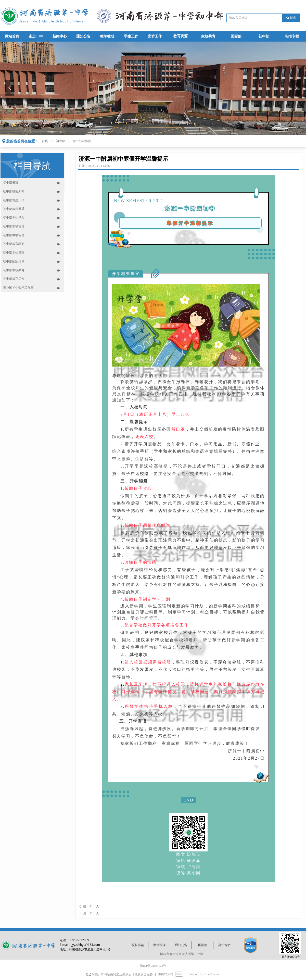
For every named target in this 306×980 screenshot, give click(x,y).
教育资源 (181, 36)
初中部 (60, 141)
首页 (45, 141)
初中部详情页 (82, 141)
